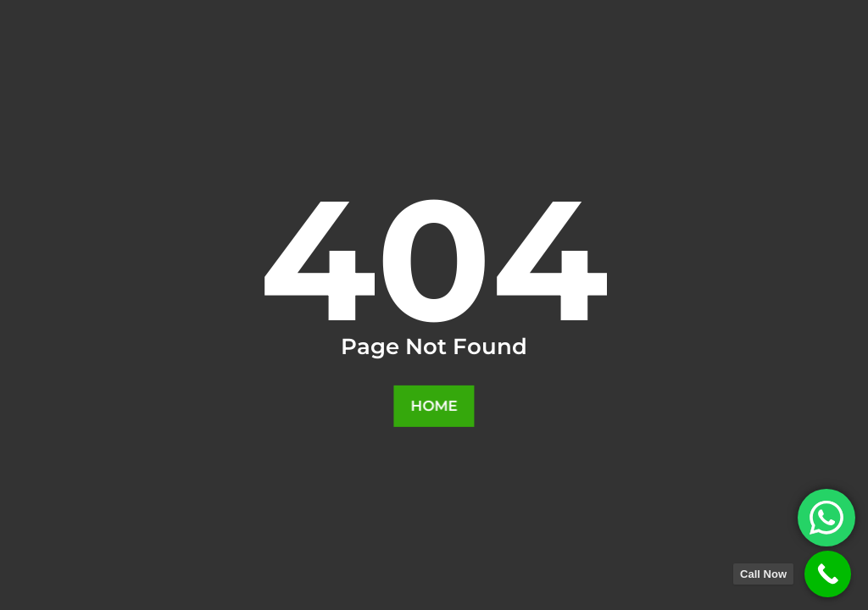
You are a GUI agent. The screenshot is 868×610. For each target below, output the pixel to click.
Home (434, 406)
